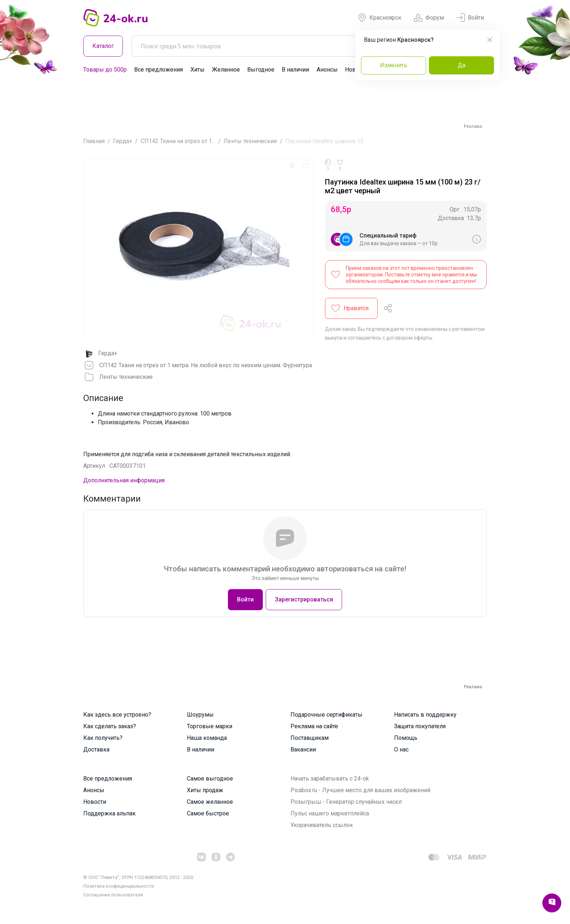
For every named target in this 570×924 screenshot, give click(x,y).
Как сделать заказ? (110, 726)
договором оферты (409, 338)
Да (461, 65)
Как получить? (103, 738)
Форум (429, 18)
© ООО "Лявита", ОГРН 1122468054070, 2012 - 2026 (138, 877)
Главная (94, 141)
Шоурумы (200, 715)
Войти (470, 18)
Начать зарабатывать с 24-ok (330, 779)
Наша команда (207, 738)
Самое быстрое (208, 813)
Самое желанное (210, 802)
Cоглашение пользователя (113, 895)
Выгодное (261, 70)
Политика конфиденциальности (119, 886)
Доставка (96, 749)
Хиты (198, 70)
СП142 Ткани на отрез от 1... (178, 141)
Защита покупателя (420, 726)
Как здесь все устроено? (117, 715)
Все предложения (158, 70)
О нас (401, 749)
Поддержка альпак (109, 813)
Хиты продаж (205, 790)
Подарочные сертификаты (326, 715)
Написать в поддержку (425, 715)
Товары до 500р (105, 70)
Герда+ (123, 141)
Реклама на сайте (314, 726)
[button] (351, 308)
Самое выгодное (210, 779)
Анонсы (327, 70)
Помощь (406, 738)
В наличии (295, 70)
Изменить (394, 65)
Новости (95, 802)
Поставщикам (310, 738)
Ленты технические (250, 141)
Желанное (226, 70)
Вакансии (303, 749)
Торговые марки (210, 726)
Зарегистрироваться (304, 599)
